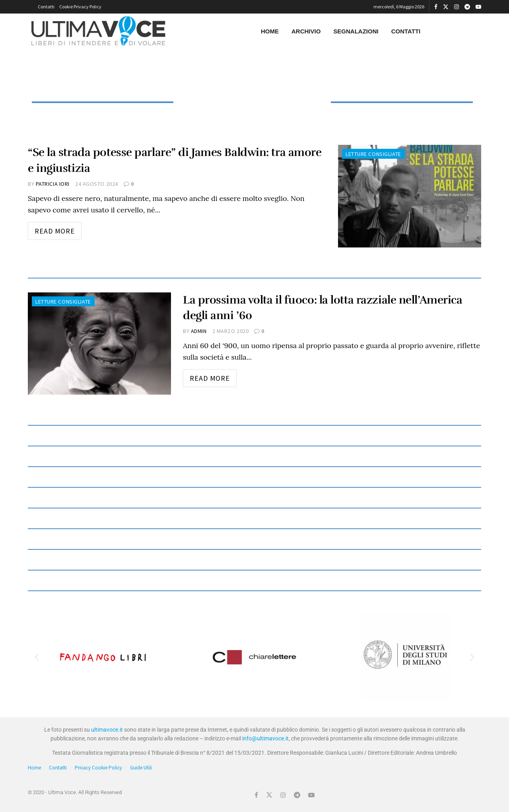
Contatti (46, 7)
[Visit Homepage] (98, 31)
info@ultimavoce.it (265, 738)
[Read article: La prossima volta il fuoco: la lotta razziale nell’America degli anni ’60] (99, 344)
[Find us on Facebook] (256, 795)
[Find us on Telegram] (297, 795)
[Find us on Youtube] (311, 795)
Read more (58, 229)
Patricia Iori (53, 184)
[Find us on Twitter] (269, 795)
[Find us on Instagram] (283, 795)
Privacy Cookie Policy (98, 768)
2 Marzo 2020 (231, 331)
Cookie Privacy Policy (80, 7)
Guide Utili (141, 768)
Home (270, 31)
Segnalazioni (356, 31)
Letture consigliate (373, 154)
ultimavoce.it (107, 730)
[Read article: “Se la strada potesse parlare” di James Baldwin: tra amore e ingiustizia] (410, 196)
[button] (37, 657)
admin (199, 331)
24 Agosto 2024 (97, 184)
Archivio (306, 31)
